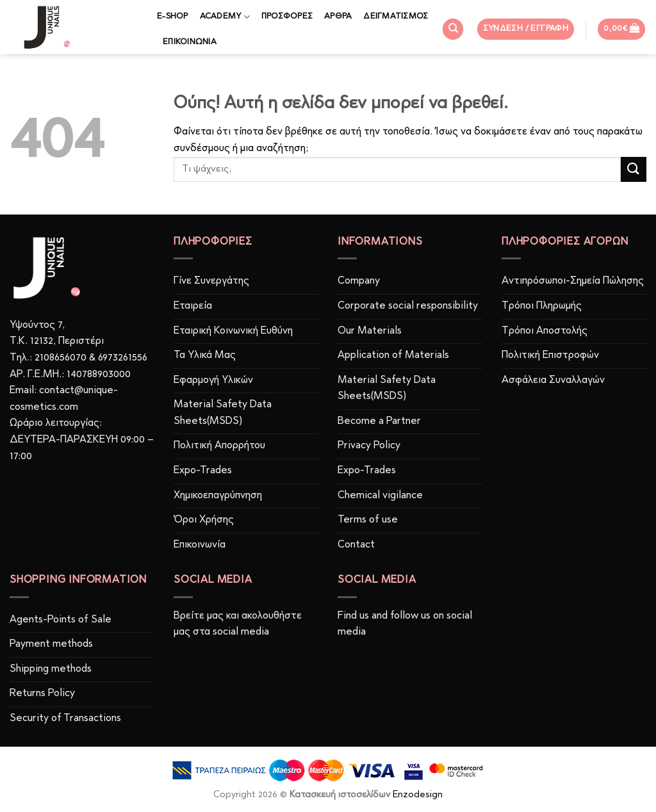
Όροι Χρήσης (204, 520)
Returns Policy (42, 694)
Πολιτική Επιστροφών (550, 355)
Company (359, 281)
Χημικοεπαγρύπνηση (218, 496)
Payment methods (51, 644)
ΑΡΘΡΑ (338, 16)
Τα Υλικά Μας (205, 355)
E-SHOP (173, 16)
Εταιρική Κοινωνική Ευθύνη (233, 331)
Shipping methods (51, 669)
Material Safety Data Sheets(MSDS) (223, 413)
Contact (356, 545)
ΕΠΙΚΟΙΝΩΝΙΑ (190, 42)
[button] (526, 29)
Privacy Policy (369, 446)
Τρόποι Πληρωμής (542, 306)
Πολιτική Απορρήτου (219, 446)
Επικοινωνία (200, 545)
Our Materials (370, 331)
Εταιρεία (193, 306)
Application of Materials (393, 355)
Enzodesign (418, 795)
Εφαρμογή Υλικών (213, 380)
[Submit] (634, 169)
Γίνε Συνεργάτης (211, 281)
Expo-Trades (203, 471)
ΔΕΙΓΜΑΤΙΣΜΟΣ (396, 16)
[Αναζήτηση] (453, 29)
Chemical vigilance (380, 496)
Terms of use (368, 520)
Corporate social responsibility (408, 306)
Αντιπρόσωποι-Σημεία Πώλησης (573, 281)
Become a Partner (379, 421)
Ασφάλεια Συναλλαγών (553, 380)
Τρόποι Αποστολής (545, 331)
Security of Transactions (65, 719)
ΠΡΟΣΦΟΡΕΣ (287, 16)
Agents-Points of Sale (62, 620)
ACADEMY (225, 17)
